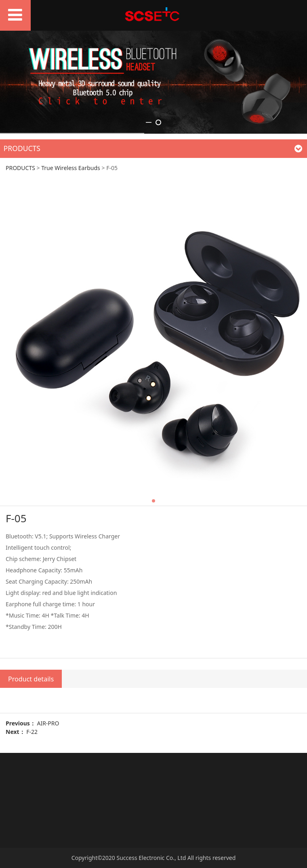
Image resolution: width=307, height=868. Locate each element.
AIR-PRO (48, 723)
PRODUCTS (20, 168)
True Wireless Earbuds (71, 168)
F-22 (32, 732)
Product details (31, 679)
